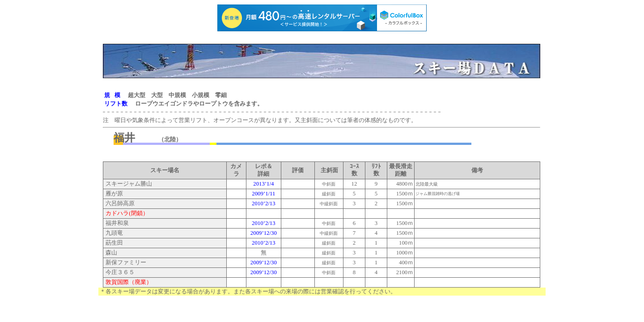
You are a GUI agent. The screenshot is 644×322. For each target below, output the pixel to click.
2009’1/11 (263, 194)
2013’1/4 (263, 184)
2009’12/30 (264, 233)
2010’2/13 (264, 203)
